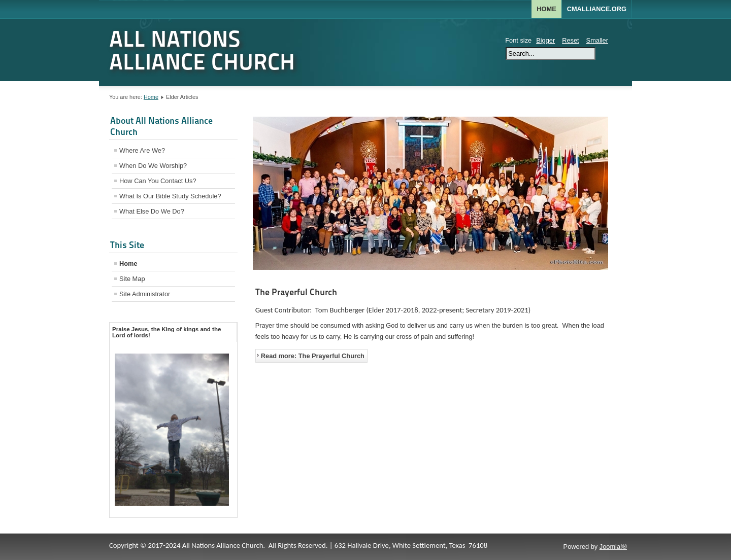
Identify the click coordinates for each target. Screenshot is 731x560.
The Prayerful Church (296, 292)
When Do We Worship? (153, 166)
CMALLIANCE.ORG (597, 9)
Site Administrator (145, 294)
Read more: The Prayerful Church (313, 356)
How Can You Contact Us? (158, 181)
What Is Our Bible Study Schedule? (170, 196)
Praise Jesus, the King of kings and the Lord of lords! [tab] (167, 332)
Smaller (597, 40)
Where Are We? (142, 150)
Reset (570, 40)
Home (546, 9)
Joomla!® (613, 547)
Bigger (545, 40)
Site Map (132, 279)
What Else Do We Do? (152, 211)
